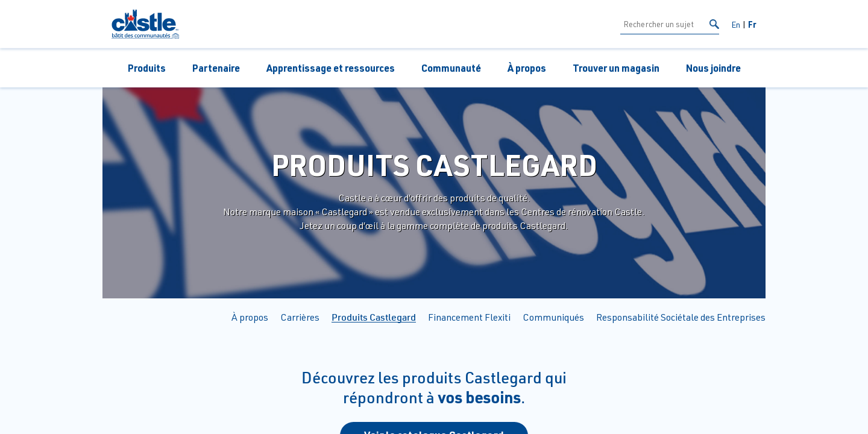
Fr (752, 24)
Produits (147, 68)
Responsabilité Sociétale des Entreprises (681, 317)
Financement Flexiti (469, 317)
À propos (527, 68)
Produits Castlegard (374, 317)
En (736, 24)
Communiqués (553, 317)
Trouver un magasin (616, 68)
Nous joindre (713, 68)
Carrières (300, 317)
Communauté (451, 68)
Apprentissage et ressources (331, 68)
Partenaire (216, 68)
